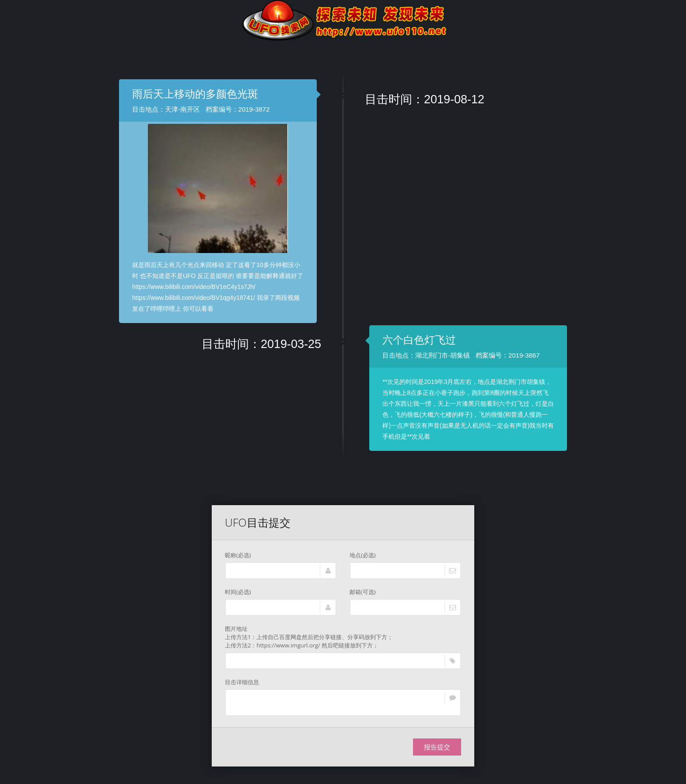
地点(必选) (363, 555)
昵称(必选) (238, 555)
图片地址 (343, 637)
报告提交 (437, 747)
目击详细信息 (242, 682)
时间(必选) (238, 592)
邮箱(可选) (363, 592)
